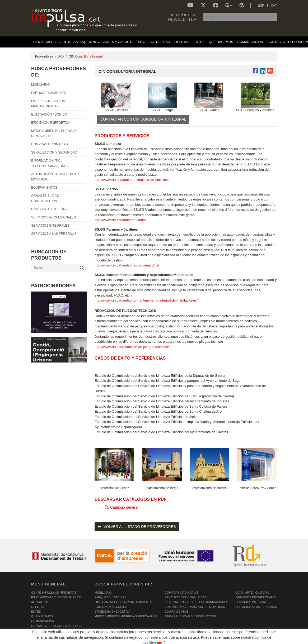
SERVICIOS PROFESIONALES (256, 597)
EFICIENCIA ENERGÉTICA (113, 612)
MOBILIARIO (103, 593)
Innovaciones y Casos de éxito (56, 597)
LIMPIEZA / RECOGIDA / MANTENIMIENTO (123, 602)
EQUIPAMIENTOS (177, 612)
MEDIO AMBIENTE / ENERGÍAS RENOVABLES (126, 616)
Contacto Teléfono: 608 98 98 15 (57, 626)
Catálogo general (122, 507)
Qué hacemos (42, 616)
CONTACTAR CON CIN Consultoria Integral (143, 119)
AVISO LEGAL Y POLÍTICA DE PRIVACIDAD (99, 640)
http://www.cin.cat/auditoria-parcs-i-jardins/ (127, 265)
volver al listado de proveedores (137, 527)
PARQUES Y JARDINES (110, 597)
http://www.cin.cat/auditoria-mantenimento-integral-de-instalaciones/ (146, 300)
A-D (61, 56)
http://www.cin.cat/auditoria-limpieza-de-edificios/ (132, 180)
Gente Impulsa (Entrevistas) (54, 593)
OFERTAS (38, 607)
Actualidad (40, 602)
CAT (274, 6)
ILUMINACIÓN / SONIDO (111, 607)
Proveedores (44, 56)
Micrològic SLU (246, 641)
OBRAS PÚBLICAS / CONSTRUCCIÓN (190, 616)
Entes (36, 612)
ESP (261, 6)
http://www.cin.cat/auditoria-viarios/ (121, 220)
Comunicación (43, 621)
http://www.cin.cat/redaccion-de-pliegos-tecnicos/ (132, 347)
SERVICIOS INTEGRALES (253, 602)
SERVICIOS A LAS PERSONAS (256, 607)
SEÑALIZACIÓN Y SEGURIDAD (186, 597)
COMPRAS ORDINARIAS (181, 593)
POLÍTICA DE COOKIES (47, 640)
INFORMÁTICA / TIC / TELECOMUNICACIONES (196, 602)
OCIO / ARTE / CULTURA (252, 593)
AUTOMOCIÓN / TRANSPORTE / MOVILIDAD (195, 607)
